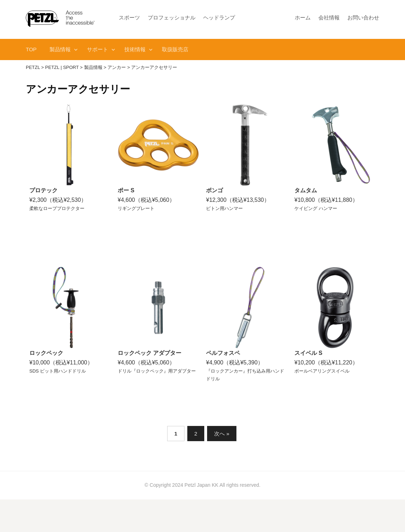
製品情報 (60, 49)
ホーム (303, 17)
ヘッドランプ (219, 17)
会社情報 (329, 17)
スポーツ (129, 17)
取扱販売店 (175, 49)
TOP (31, 49)
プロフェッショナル (172, 17)
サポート (98, 49)
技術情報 (135, 49)
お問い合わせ (363, 17)
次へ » (222, 434)
